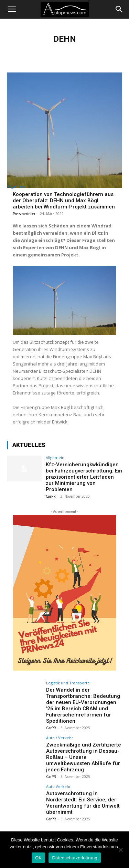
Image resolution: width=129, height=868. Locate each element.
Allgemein (16, 186)
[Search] (119, 9)
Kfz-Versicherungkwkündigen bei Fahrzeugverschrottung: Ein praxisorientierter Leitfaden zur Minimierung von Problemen (84, 477)
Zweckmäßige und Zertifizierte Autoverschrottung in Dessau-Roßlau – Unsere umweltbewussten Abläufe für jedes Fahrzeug (84, 757)
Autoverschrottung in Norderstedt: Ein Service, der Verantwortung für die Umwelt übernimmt (83, 803)
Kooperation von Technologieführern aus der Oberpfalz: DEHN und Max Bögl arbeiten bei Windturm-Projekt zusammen (64, 201)
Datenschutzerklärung (74, 858)
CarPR (51, 496)
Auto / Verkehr (60, 738)
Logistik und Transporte (68, 683)
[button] (12, 9)
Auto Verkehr (58, 786)
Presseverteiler (24, 214)
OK (38, 858)
